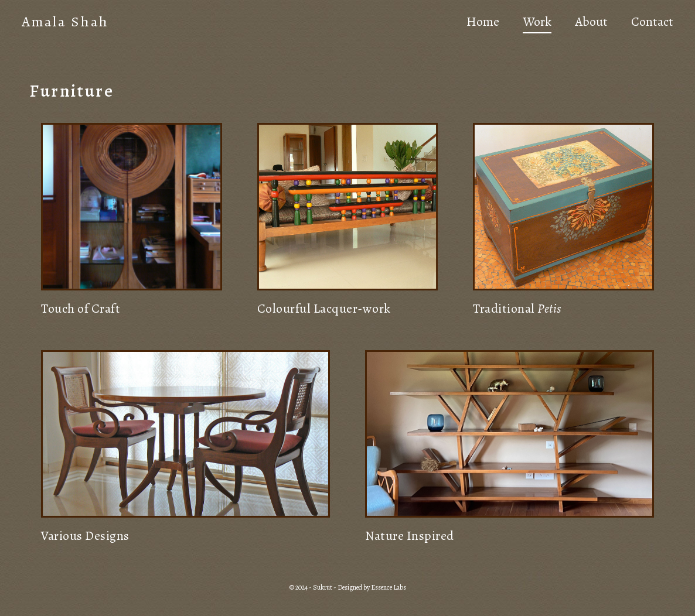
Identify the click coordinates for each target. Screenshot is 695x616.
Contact (650, 23)
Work (535, 23)
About (590, 23)
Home (481, 23)
